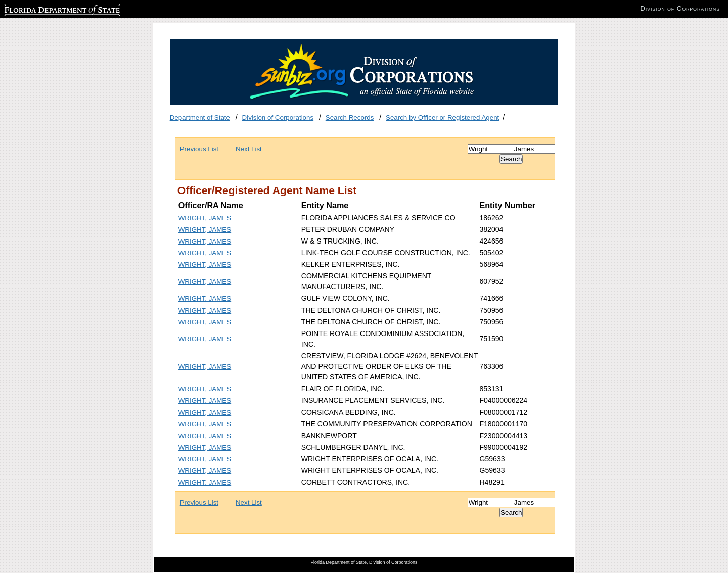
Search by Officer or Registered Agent (442, 117)
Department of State (200, 117)
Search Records (350, 117)
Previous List (199, 149)
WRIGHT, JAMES (205, 218)
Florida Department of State (45, 8)
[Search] (511, 149)
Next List (249, 149)
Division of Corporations (278, 117)
